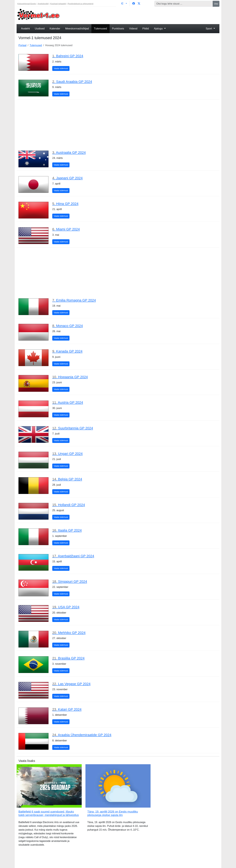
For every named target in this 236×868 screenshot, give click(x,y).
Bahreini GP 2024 (68, 56)
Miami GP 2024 (66, 229)
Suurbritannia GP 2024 (73, 428)
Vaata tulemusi (62, 68)
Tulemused (100, 29)
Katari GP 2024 (67, 709)
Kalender (55, 29)
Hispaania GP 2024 (70, 377)
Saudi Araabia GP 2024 (72, 82)
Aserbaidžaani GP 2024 (73, 556)
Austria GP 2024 (68, 402)
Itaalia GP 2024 (67, 530)
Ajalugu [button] (159, 29)
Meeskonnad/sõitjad (77, 29)
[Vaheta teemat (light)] (124, 3)
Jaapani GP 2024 (67, 178)
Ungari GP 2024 (67, 454)
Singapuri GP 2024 (70, 582)
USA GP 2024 (66, 607)
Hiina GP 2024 (65, 204)
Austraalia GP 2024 (69, 153)
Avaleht (25, 29)
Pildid (146, 29)
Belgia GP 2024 (67, 479)
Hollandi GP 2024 (69, 505)
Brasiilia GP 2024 (68, 658)
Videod (133, 29)
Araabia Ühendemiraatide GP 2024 (82, 735)
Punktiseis (118, 29)
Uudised (40, 29)
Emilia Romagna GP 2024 (74, 300)
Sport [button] (209, 29)
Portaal (22, 45)
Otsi (216, 4)
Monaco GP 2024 (68, 326)
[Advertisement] (144, 15)
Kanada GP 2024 (67, 351)
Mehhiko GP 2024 (69, 633)
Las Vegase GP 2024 (71, 684)
